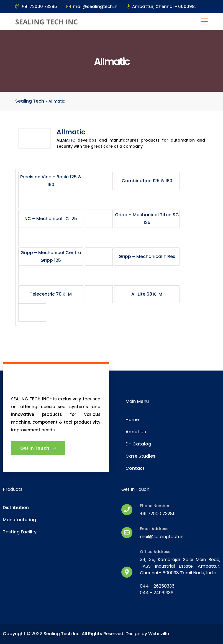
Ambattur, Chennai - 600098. (161, 6)
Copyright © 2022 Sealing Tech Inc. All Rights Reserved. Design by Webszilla (87, 634)
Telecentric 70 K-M (51, 294)
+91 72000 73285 (36, 6)
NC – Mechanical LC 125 (51, 219)
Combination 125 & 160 (147, 181)
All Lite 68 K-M (147, 294)
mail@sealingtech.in (92, 6)
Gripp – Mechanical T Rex (147, 256)
